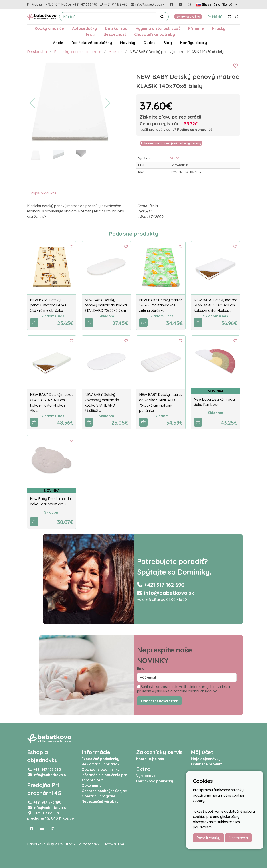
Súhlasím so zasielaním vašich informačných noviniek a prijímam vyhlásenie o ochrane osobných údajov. (184, 689)
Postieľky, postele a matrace (78, 52)
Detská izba (116, 28)
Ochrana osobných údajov (104, 791)
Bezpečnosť (115, 34)
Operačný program (98, 796)
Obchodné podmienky (101, 769)
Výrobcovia (146, 776)
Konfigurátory (193, 43)
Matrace (115, 52)
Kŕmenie (196, 28)
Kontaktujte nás (150, 759)
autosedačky (90, 844)
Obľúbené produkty (208, 764)
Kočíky (72, 844)
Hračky (219, 28)
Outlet (149, 43)
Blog (168, 43)
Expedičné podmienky (100, 759)
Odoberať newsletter (159, 701)
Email (142, 668)
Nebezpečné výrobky (100, 801)
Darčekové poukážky (92, 43)
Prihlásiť (215, 17)
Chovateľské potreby (155, 34)
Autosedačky (84, 28)
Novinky (128, 43)
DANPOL (175, 158)
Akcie (58, 43)
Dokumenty (92, 785)
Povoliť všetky (208, 838)
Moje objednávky (206, 759)
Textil (90, 34)
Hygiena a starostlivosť (158, 28)
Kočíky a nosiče (49, 28)
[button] (32, 103)
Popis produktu (43, 193)
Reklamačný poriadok (101, 764)
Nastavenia (238, 838)
